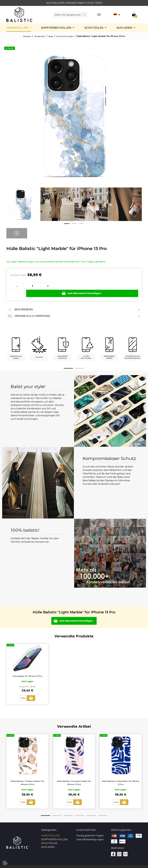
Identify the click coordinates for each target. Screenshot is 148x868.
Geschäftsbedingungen (90, 833)
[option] (23, 206)
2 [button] (74, 224)
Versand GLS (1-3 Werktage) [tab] (74, 309)
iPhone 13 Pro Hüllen (68, 36)
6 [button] (102, 809)
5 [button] (91, 809)
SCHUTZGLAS (94, 28)
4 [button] (80, 809)
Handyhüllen (17, 28)
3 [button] (81, 224)
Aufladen (124, 28)
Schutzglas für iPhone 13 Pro (27, 670)
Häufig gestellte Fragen (90, 829)
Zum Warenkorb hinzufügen (97, 286)
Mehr (22, 692)
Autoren (133, 864)
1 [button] (67, 224)
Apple (51, 36)
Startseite (22, 36)
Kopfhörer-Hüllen (56, 28)
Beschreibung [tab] (74, 302)
